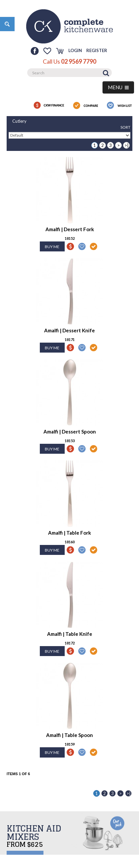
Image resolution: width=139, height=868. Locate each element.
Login (75, 50)
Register (97, 50)
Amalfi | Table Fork (69, 533)
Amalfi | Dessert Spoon (70, 432)
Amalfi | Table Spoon (69, 735)
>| (127, 145)
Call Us (69, 61)
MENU (118, 87)
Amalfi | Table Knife (70, 634)
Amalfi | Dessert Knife (69, 330)
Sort (125, 127)
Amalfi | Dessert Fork (70, 229)
